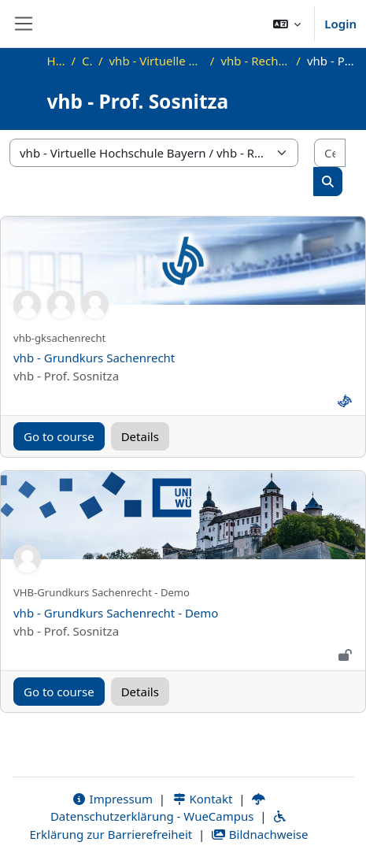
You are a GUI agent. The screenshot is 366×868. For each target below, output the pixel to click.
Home (56, 61)
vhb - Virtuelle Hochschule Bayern (157, 61)
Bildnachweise (259, 834)
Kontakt (202, 799)
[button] (287, 24)
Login (340, 24)
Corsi (87, 61)
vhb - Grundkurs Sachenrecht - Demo (116, 613)
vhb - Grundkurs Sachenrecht (94, 358)
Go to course (59, 436)
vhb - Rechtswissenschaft (255, 61)
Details (140, 436)
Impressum (112, 799)
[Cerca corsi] (330, 153)
